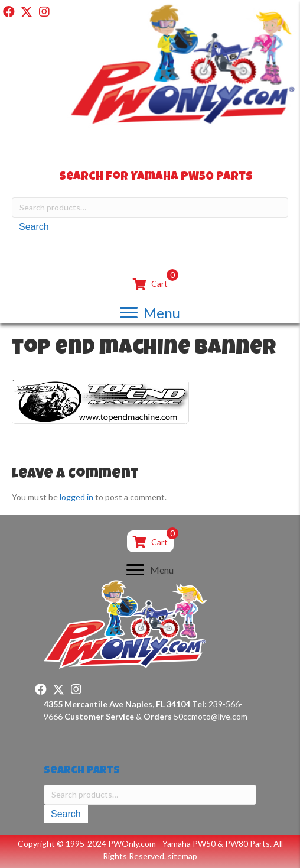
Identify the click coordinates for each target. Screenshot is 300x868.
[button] (9, 12)
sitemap (182, 856)
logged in (76, 497)
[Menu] (150, 312)
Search (34, 227)
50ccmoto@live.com (211, 716)
